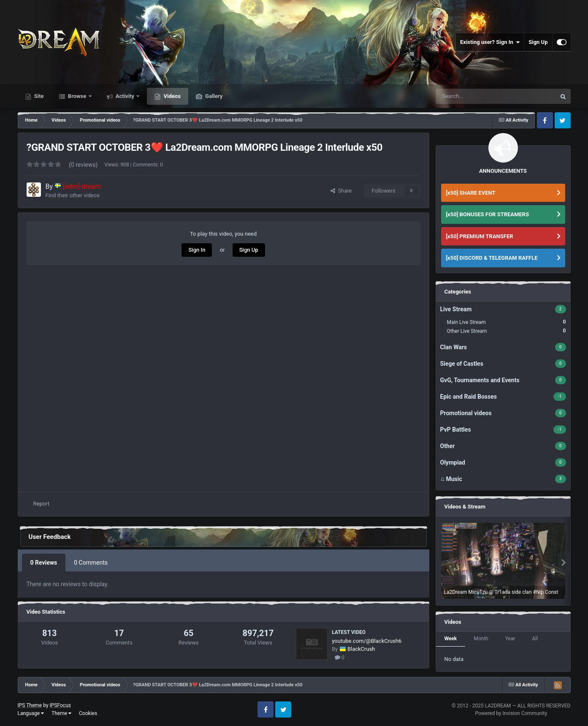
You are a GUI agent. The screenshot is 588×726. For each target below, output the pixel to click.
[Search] (465, 96)
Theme (61, 713)
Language (31, 713)
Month (481, 639)
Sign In (197, 250)
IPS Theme (30, 705)
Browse (77, 96)
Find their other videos (73, 195)
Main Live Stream (507, 322)
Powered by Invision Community (511, 713)
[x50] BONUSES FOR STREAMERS (488, 214)
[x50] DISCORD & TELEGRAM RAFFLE (492, 258)
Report (42, 504)
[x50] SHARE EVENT (471, 193)
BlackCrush (361, 649)
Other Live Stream (507, 331)
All (535, 639)
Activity (125, 96)
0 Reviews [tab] (44, 563)
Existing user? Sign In (490, 42)
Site (38, 96)
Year (510, 639)
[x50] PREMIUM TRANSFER (480, 236)
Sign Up (538, 42)
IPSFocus (60, 705)
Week (451, 639)
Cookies (88, 713)
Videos (171, 96)
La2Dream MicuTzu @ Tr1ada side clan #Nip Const (501, 592)
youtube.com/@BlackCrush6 (367, 641)
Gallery (213, 96)
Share (341, 191)
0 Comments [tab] (91, 563)
